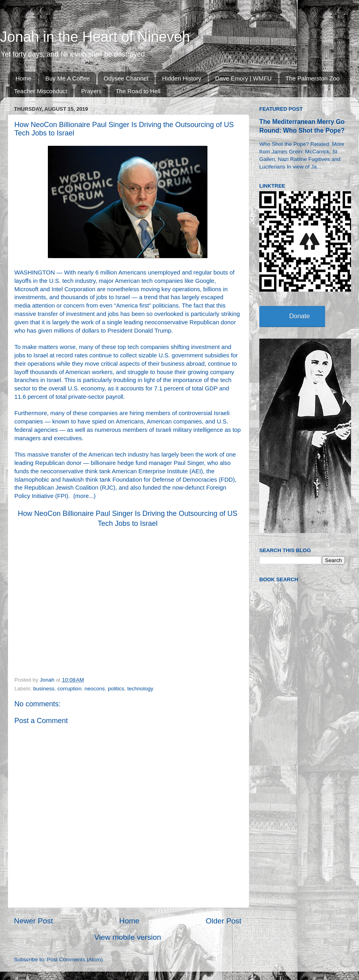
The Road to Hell (138, 91)
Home (24, 78)
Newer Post (34, 921)
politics (116, 689)
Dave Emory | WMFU (243, 78)
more (82, 496)
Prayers (91, 91)
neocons (95, 689)
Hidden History (181, 78)
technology (140, 689)
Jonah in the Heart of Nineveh (95, 37)
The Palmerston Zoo (313, 78)
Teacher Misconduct (40, 91)
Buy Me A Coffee (68, 78)
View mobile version (128, 937)
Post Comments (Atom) (75, 959)
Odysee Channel (126, 78)
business (44, 689)
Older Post (224, 921)
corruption (69, 689)
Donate (300, 316)
